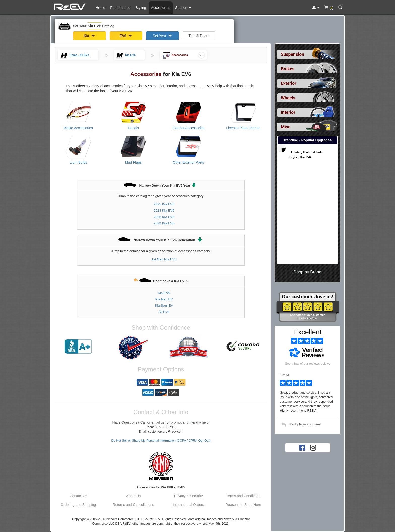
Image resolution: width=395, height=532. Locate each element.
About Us (134, 496)
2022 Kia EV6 (164, 223)
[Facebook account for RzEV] (302, 447)
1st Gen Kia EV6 (164, 259)
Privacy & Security (188, 496)
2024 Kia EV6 (164, 211)
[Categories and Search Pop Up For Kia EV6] (340, 8)
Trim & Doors (199, 36)
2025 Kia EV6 (164, 204)
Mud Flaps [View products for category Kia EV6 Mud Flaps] (133, 162)
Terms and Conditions (243, 496)
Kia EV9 (164, 293)
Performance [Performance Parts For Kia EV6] (120, 8)
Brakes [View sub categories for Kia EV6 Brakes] (288, 69)
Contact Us (78, 496)
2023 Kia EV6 (164, 217)
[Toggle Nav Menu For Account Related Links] (316, 8)
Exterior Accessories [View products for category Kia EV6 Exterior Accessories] (188, 128)
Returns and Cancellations (133, 505)
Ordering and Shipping (78, 505)
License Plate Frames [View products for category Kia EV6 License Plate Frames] (243, 128)
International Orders (188, 505)
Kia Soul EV (164, 306)
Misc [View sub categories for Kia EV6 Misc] (286, 127)
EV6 (126, 36)
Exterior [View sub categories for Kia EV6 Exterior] (289, 83)
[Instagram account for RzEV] (313, 447)
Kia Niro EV (164, 299)
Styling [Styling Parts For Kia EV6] (141, 8)
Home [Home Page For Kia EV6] (100, 8)
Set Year (162, 36)
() (329, 8)
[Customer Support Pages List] (183, 8)
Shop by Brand (307, 272)
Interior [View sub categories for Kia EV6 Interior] (288, 112)
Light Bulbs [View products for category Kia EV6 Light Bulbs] (78, 162)
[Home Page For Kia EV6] (70, 6)
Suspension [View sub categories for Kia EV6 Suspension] (292, 54)
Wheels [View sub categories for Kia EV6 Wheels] (288, 98)
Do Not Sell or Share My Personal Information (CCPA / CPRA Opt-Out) (161, 441)
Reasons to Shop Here (243, 505)
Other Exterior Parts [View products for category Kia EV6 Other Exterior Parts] (188, 162)
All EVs (164, 312)
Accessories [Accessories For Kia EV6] (161, 8)
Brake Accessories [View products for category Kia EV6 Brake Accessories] (78, 128)
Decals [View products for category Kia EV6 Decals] (133, 128)
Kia (89, 36)
